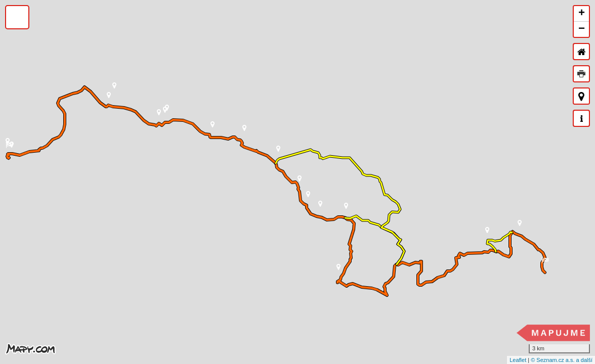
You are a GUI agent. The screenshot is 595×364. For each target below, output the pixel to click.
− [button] (582, 29)
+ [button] (582, 14)
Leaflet (518, 360)
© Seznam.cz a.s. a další (562, 360)
